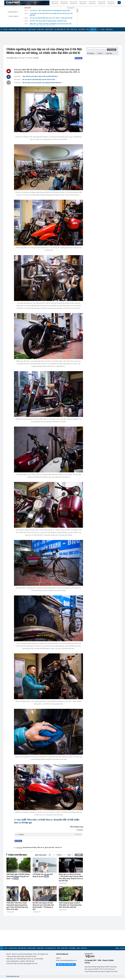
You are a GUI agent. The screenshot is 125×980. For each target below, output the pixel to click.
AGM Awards (109, 29)
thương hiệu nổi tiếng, (30, 848)
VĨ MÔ (68, 29)
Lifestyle (36, 58)
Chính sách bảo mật (13, 977)
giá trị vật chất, (50, 848)
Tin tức (100, 53)
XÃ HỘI (5, 29)
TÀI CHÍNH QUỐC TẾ (60, 29)
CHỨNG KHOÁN (13, 29)
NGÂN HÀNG (41, 29)
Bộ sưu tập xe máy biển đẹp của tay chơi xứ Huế (40, 80)
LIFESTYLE (93, 29)
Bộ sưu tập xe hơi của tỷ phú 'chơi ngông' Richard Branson (43, 83)
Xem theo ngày (41, 855)
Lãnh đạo (109, 53)
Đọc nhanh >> (71, 8)
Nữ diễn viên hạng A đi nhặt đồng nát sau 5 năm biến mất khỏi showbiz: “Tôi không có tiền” (43, 906)
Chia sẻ (79, 58)
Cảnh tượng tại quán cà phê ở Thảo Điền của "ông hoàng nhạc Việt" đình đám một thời (70, 905)
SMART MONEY (49, 29)
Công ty (92, 53)
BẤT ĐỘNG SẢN (22, 29)
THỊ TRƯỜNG (81, 29)
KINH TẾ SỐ (74, 29)
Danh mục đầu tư (13, 16)
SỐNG (88, 29)
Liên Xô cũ (58, 848)
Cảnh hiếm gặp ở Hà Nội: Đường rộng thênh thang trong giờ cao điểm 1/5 (18, 876)
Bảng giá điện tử (12, 12)
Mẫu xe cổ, (41, 848)
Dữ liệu (103, 29)
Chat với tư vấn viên (66, 965)
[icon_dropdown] (119, 3)
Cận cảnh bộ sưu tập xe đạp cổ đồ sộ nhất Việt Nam (41, 76)
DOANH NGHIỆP (32, 29)
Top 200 (122, 948)
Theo (48, 834)
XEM (79, 855)
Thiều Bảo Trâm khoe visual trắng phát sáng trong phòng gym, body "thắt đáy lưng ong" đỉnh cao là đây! (17, 906)
